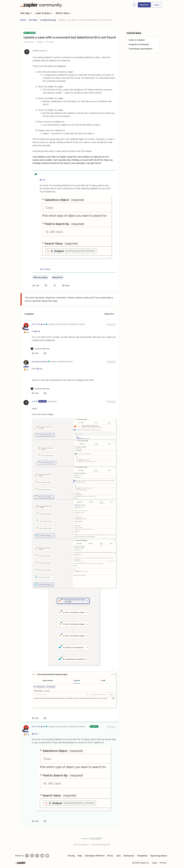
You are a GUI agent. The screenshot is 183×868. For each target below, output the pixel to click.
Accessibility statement (101, 845)
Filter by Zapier (40, 277)
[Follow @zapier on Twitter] (42, 856)
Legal (155, 863)
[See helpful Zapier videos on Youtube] (47, 856)
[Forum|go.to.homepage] (42, 5)
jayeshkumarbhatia (40, 361)
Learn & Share (44, 13)
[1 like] (40, 349)
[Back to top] (178, 841)
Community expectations (141, 49)
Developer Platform (95, 856)
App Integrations (159, 856)
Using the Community (139, 44)
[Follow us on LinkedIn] (32, 856)
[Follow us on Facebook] (27, 856)
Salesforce (58, 277)
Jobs (118, 856)
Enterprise (129, 856)
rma (34, 51)
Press (110, 856)
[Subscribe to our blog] (37, 856)
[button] (144, 5)
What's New (64, 13)
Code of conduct (137, 40)
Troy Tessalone (39, 324)
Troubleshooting (48, 20)
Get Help (26, 13)
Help (80, 856)
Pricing (71, 856)
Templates (142, 856)
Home (23, 20)
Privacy (163, 863)
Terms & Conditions (81, 845)
